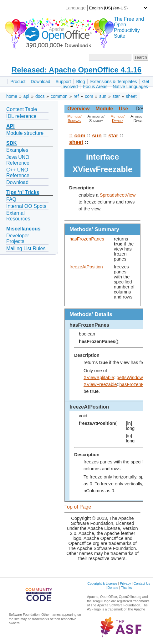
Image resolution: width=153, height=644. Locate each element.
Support (63, 82)
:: (71, 135)
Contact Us (142, 583)
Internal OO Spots (26, 206)
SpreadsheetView (118, 195)
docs (40, 96)
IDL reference (21, 116)
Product (18, 82)
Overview (78, 109)
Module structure (25, 133)
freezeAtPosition (86, 267)
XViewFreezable (100, 384)
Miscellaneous (23, 229)
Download (40, 82)
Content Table (22, 109)
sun (103, 96)
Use (123, 109)
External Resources (18, 216)
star (116, 96)
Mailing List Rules (26, 248)
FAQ (11, 199)
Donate (113, 588)
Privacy (125, 583)
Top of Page (78, 507)
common (59, 96)
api (26, 96)
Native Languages (130, 87)
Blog (80, 82)
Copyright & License (102, 583)
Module (104, 109)
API (10, 126)
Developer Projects (18, 238)
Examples (17, 150)
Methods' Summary (74, 119)
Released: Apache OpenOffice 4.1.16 (76, 70)
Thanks (126, 588)
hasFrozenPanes (87, 239)
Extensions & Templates (113, 82)
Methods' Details (118, 119)
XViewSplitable (99, 377)
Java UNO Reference (18, 160)
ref (76, 96)
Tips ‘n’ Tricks (23, 192)
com (89, 96)
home (12, 96)
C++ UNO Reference (18, 173)
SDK (12, 143)
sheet (131, 96)
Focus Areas (95, 87)
